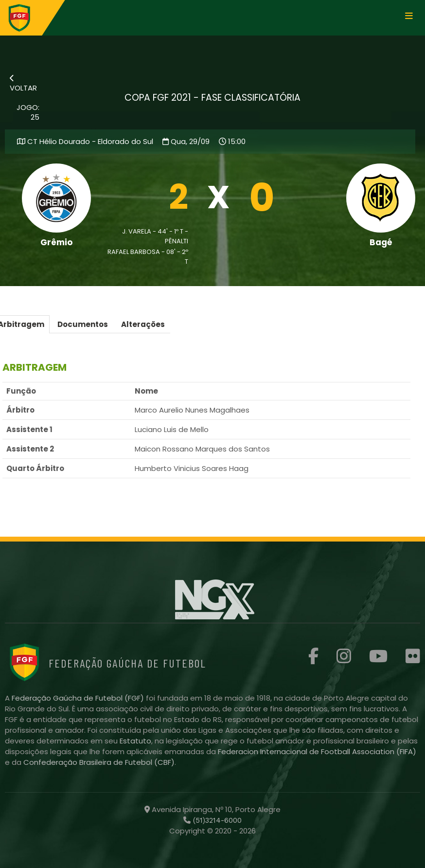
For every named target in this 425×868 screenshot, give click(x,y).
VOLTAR (23, 84)
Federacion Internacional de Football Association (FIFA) (317, 751)
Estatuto (135, 741)
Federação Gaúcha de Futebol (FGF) (79, 698)
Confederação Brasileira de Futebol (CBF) (99, 762)
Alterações (143, 324)
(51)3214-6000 (216, 820)
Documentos (83, 324)
